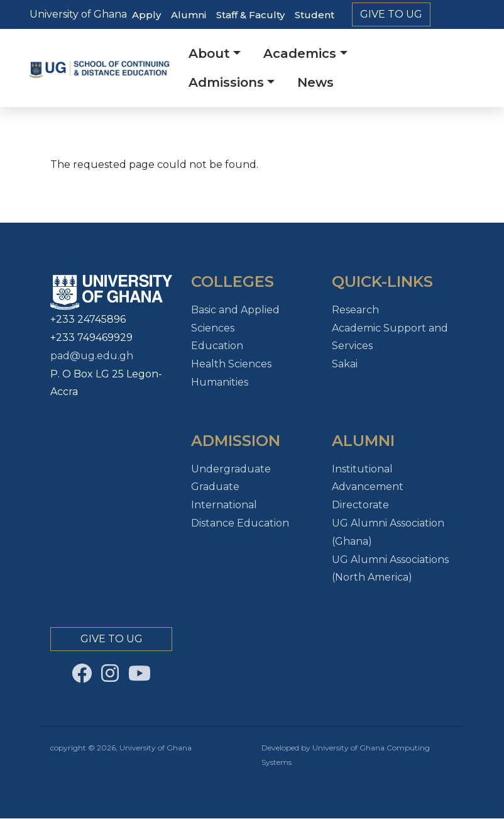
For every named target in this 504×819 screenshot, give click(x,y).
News (315, 82)
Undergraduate (231, 469)
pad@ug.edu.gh (92, 356)
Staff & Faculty (250, 15)
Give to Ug (391, 14)
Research (355, 310)
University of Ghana (78, 14)
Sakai (345, 364)
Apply (146, 15)
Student (315, 15)
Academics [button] (300, 53)
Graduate (215, 487)
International (224, 505)
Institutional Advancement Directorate (368, 487)
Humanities (220, 382)
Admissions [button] (226, 82)
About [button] (209, 53)
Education (217, 346)
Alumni (189, 15)
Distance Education (240, 523)
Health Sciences (231, 364)
